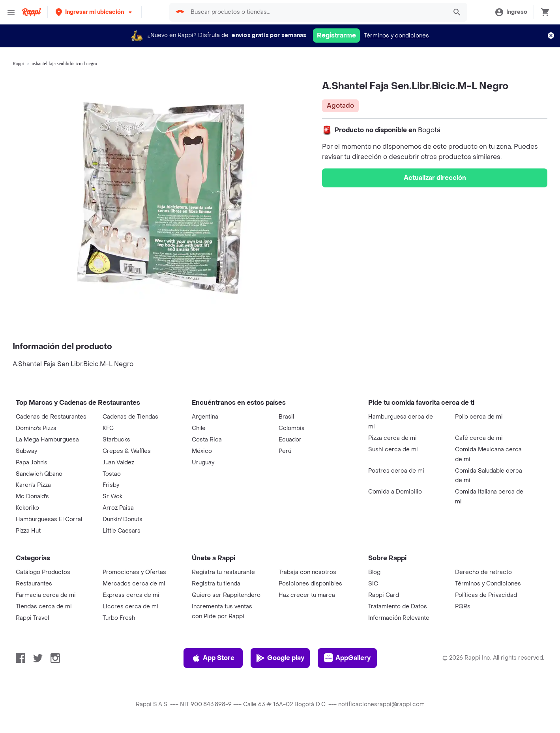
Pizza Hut (28, 531)
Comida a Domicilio (395, 492)
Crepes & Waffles (127, 451)
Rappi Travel (32, 618)
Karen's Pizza (33, 485)
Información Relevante (399, 618)
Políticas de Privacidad (486, 595)
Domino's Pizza (36, 428)
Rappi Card (384, 595)
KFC (108, 428)
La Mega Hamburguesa (47, 440)
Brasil (286, 417)
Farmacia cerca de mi (46, 595)
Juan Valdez (118, 463)
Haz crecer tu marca (307, 595)
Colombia (292, 428)
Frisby (111, 485)
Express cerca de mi (131, 595)
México (202, 451)
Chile (199, 428)
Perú (285, 451)
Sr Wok (112, 496)
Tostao (112, 474)
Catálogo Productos (43, 572)
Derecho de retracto (483, 572)
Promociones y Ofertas (134, 572)
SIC (373, 584)
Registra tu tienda (216, 584)
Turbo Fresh (119, 618)
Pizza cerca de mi (392, 438)
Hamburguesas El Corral (49, 519)
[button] (95, 12)
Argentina (205, 417)
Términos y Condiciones (488, 584)
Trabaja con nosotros (307, 572)
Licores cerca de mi (130, 607)
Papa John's (32, 463)
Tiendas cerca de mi (44, 607)
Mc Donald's (32, 496)
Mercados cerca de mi (134, 584)
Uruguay (203, 463)
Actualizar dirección (435, 178)
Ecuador (290, 440)
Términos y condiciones (396, 36)
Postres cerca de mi (396, 471)
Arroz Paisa (118, 508)
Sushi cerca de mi (393, 450)
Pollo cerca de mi (479, 417)
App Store (213, 658)
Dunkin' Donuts (123, 519)
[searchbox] (317, 12)
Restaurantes (34, 584)
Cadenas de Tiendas (130, 417)
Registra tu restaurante (223, 572)
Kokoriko (27, 508)
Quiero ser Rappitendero (226, 595)
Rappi (18, 64)
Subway (26, 451)
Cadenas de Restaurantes (51, 417)
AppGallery (347, 658)
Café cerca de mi (479, 438)
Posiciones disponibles (310, 584)
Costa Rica (207, 440)
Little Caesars (122, 531)
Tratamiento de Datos (398, 607)
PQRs (463, 607)
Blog (374, 572)
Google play (280, 658)
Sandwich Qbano (39, 474)
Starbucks (116, 440)
